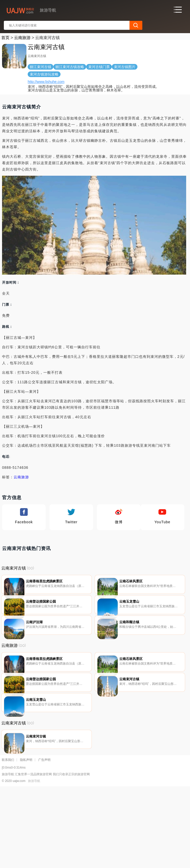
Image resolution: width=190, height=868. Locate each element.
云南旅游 (22, 38)
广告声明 (44, 839)
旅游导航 (34, 861)
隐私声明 (26, 839)
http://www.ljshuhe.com (46, 82)
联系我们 (8, 839)
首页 (5, 38)
